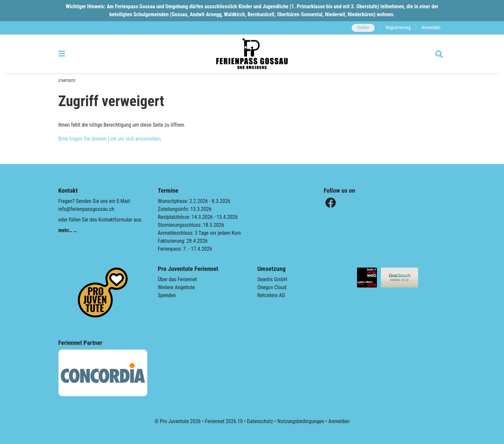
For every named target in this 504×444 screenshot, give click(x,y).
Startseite (67, 81)
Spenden (167, 295)
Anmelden (431, 28)
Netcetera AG (271, 295)
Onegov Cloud (272, 287)
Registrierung (398, 28)
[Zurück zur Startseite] (252, 54)
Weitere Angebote (177, 287)
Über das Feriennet (178, 279)
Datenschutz (260, 421)
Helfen (363, 28)
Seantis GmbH (272, 279)
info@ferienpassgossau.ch (86, 209)
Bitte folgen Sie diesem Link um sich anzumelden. (110, 139)
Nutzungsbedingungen (301, 421)
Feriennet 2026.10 (224, 421)
